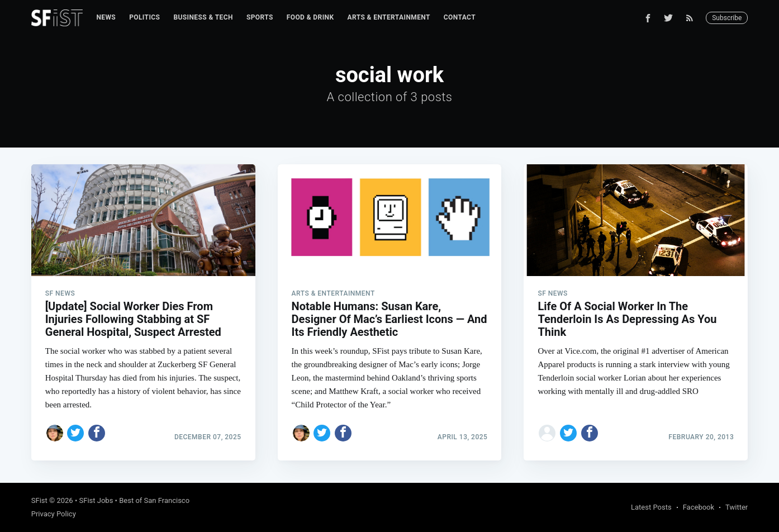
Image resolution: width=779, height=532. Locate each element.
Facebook (699, 507)
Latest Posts (651, 507)
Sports (260, 17)
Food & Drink (310, 17)
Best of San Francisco (154, 500)
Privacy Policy (54, 514)
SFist (39, 500)
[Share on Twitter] (75, 433)
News (106, 17)
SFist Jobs (96, 500)
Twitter (737, 507)
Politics (144, 17)
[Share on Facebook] (97, 433)
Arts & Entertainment (388, 17)
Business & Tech (203, 17)
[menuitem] (106, 18)
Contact (460, 17)
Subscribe (727, 18)
